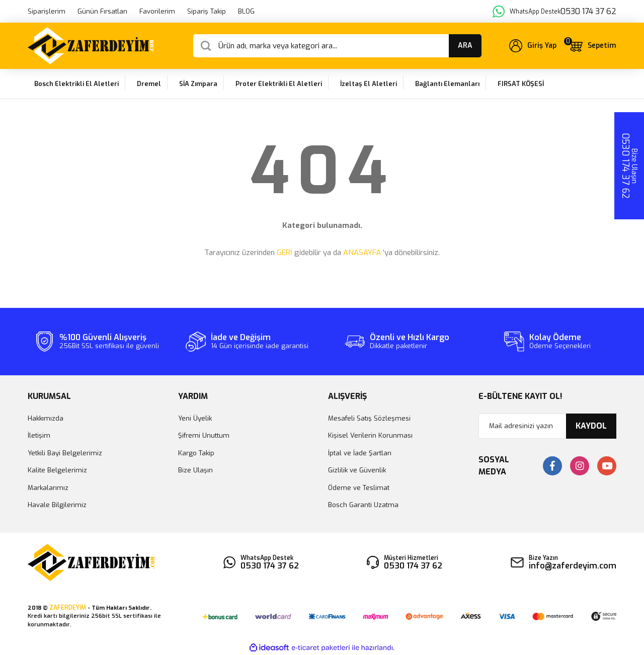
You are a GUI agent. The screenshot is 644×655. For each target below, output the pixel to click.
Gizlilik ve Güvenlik (357, 470)
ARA (465, 46)
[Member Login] (533, 46)
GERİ (285, 253)
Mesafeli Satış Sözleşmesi (369, 418)
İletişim (39, 435)
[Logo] (91, 46)
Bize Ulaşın (195, 470)
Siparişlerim (47, 11)
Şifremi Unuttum (204, 435)
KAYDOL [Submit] (591, 426)
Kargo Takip (196, 453)
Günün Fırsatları (102, 11)
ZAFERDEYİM (68, 608)
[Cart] (592, 46)
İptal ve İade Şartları (360, 453)
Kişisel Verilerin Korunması (370, 435)
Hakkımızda (46, 418)
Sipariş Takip (207, 11)
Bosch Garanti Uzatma (363, 505)
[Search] (337, 46)
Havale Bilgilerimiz (57, 505)
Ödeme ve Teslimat (359, 488)
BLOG (246, 11)
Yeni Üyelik (195, 418)
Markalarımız (48, 488)
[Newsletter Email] (548, 426)
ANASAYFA (362, 253)
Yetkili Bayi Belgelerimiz (65, 453)
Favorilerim (157, 11)
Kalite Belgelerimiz (57, 470)
